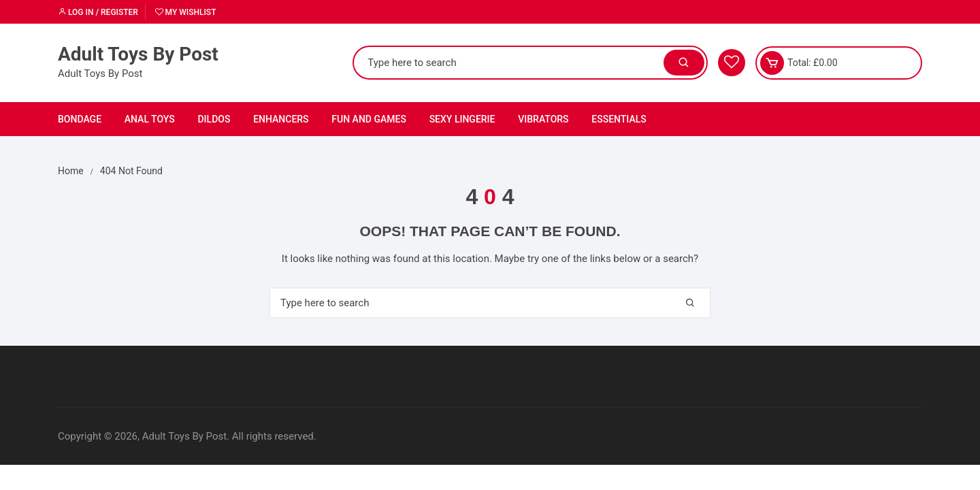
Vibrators (543, 119)
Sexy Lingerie (462, 119)
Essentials (619, 119)
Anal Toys (150, 119)
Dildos (214, 119)
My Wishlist (186, 12)
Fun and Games (369, 119)
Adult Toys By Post (138, 54)
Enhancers (281, 119)
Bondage (80, 119)
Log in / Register (98, 12)
